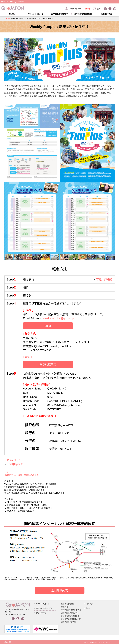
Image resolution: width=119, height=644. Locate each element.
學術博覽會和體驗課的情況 (71, 610)
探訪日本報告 (107, 14)
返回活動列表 (60, 590)
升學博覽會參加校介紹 (69, 613)
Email (48, 326)
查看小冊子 (14, 460)
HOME (12, 14)
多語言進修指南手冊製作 (70, 616)
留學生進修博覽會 (59, 14)
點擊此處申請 (48, 364)
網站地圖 (8, 642)
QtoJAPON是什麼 (36, 14)
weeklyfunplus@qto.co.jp (59, 318)
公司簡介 (90, 604)
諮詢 (88, 608)
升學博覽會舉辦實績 (69, 622)
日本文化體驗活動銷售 (83, 14)
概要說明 (65, 607)
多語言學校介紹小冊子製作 (71, 619)
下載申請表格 (104, 280)
